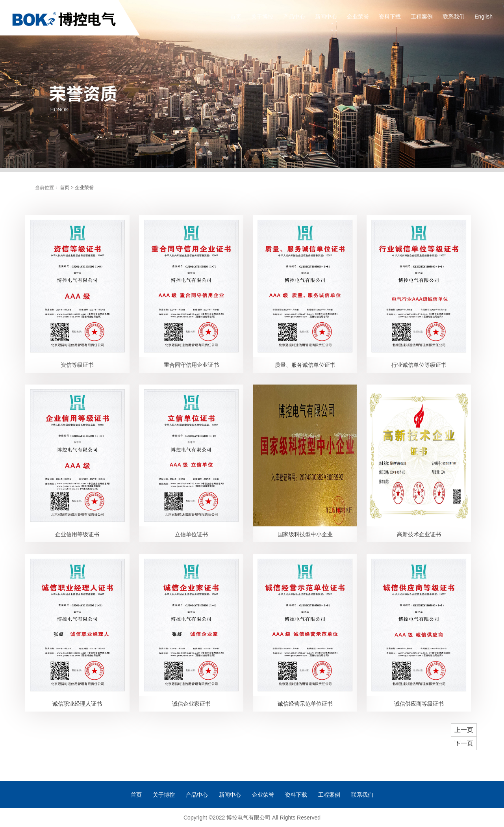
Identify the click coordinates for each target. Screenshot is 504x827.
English (484, 17)
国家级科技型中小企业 (305, 534)
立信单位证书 (191, 534)
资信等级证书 (77, 365)
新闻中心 (326, 17)
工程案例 (422, 17)
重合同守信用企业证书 (191, 365)
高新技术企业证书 (419, 534)
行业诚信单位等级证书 (419, 365)
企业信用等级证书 (77, 534)
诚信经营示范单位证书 (305, 704)
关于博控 (262, 17)
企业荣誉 (358, 17)
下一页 (464, 743)
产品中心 (294, 17)
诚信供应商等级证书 (419, 704)
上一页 (464, 730)
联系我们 (454, 17)
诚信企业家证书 (191, 704)
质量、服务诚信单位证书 (305, 365)
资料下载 (390, 17)
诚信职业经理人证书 (77, 704)
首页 (236, 17)
